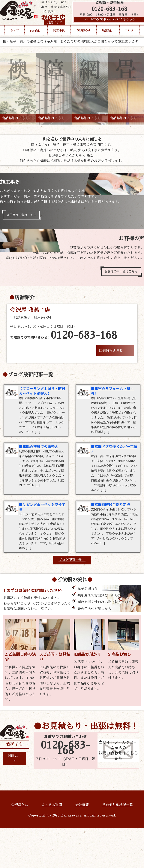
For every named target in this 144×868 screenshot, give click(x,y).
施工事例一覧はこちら (24, 216)
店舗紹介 (108, 37)
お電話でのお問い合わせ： (64, 339)
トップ (15, 37)
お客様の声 (83, 37)
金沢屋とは (20, 845)
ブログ (129, 37)
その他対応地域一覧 (118, 845)
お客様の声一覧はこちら (118, 274)
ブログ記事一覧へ (72, 600)
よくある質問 (52, 845)
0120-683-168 (109, 12)
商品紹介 (36, 37)
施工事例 (59, 37)
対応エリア (14, 798)
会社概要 (82, 845)
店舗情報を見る (111, 354)
